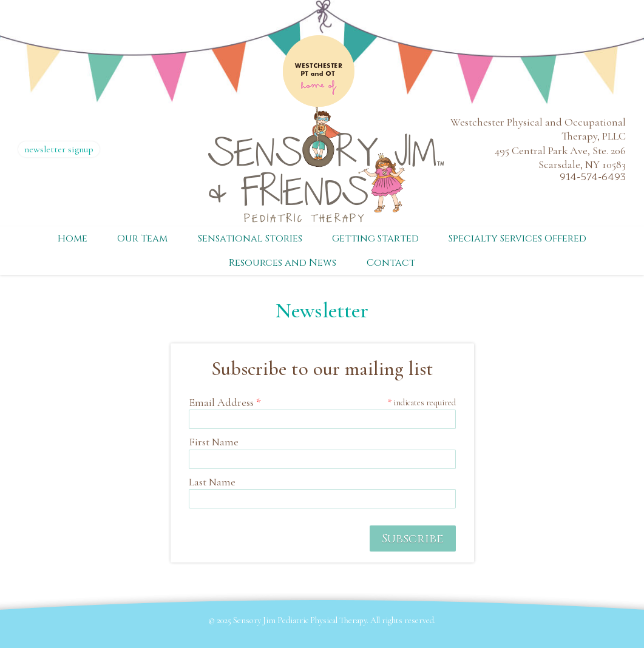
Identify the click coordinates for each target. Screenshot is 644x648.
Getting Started (375, 238)
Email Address (225, 402)
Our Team (142, 238)
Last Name (212, 482)
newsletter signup (59, 149)
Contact (391, 263)
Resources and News (283, 263)
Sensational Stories (250, 238)
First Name (214, 442)
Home (73, 238)
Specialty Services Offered (517, 238)
